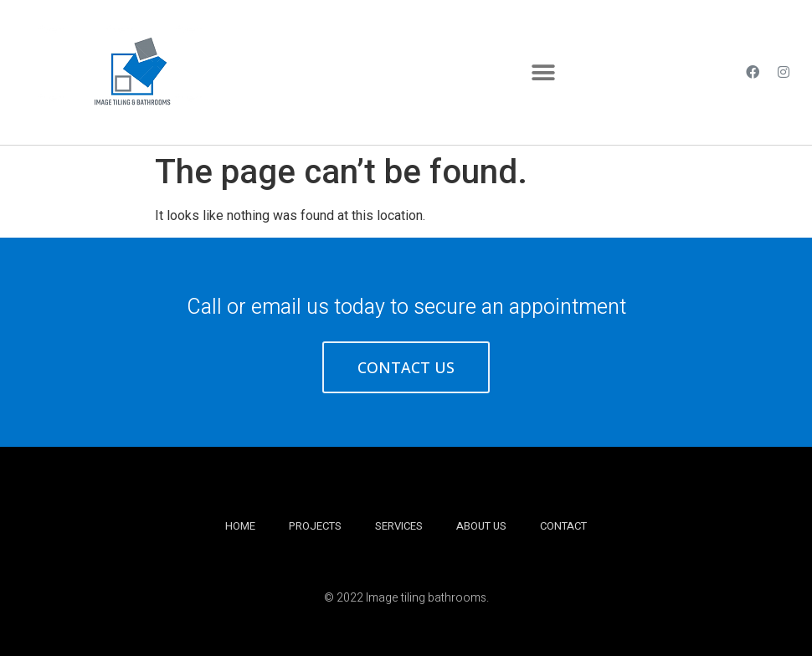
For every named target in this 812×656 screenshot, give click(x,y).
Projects (315, 526)
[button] (543, 72)
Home (240, 526)
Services (399, 526)
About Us (481, 526)
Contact (563, 526)
